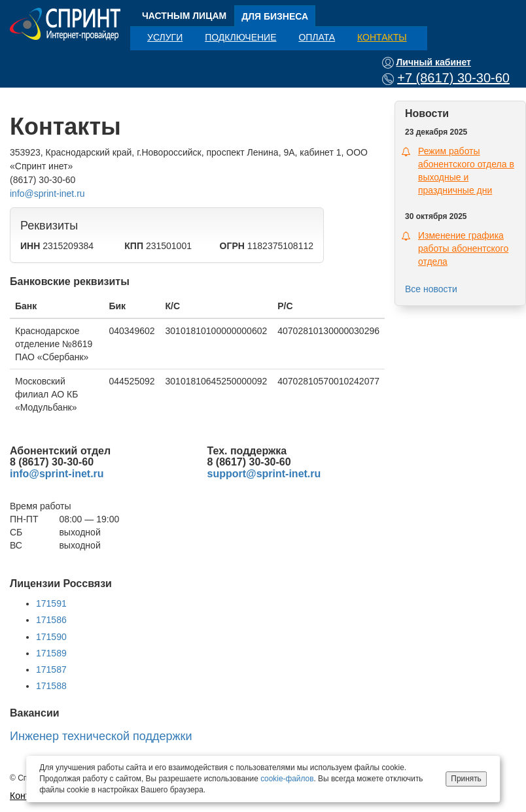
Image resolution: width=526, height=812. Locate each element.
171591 (51, 603)
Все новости (431, 289)
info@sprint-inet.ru (47, 194)
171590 (51, 637)
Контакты (382, 37)
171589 (51, 653)
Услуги (165, 37)
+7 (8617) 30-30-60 (453, 78)
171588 (51, 686)
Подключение (240, 37)
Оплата (317, 37)
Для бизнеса (275, 16)
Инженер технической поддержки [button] (101, 736)
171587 (51, 669)
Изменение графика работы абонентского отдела (463, 248)
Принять (466, 779)
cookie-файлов (287, 779)
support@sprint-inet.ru (264, 474)
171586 (51, 620)
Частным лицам (184, 16)
